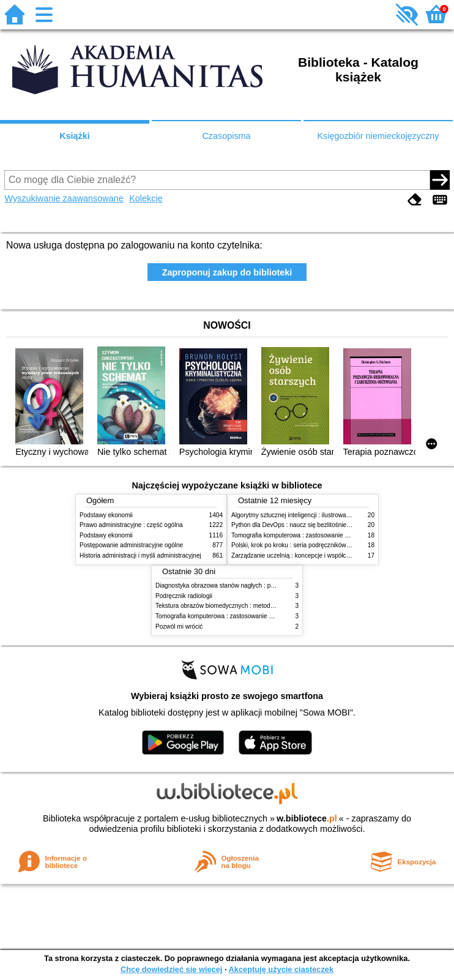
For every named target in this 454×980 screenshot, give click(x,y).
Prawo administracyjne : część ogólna (131, 525)
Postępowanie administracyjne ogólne (131, 545)
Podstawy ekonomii (106, 515)
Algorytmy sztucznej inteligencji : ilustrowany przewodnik (308, 515)
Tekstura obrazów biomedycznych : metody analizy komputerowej (245, 606)
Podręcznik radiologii (184, 596)
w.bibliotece (307, 818)
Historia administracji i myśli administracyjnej (140, 555)
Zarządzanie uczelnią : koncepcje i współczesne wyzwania (311, 555)
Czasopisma (226, 136)
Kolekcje (146, 198)
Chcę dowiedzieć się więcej (171, 969)
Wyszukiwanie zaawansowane (64, 198)
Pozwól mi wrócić (179, 627)
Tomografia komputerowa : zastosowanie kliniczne (300, 535)
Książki (75, 136)
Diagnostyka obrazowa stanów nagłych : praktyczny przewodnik (243, 585)
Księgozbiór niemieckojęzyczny (378, 136)
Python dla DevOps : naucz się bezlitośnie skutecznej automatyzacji (324, 525)
